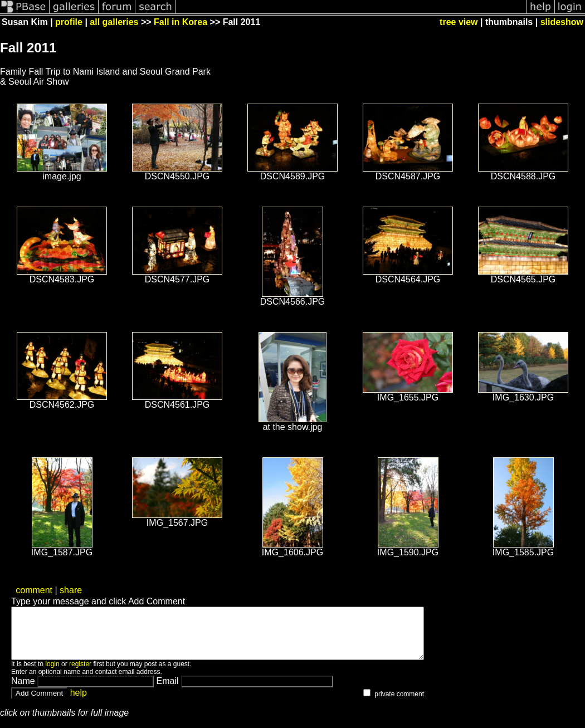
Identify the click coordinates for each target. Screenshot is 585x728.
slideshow (562, 22)
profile (69, 22)
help (79, 703)
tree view (459, 22)
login (52, 674)
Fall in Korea (181, 22)
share (71, 590)
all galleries (114, 22)
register (80, 674)
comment (34, 590)
